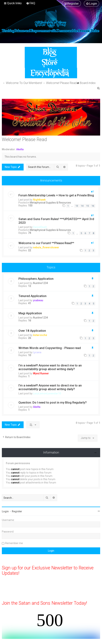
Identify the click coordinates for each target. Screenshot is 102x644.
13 (77, 206)
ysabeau (38, 300)
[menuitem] (31, 3)
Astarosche (40, 335)
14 (82, 206)
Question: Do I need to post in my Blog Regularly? (53, 402)
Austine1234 (40, 283)
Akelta (20, 149)
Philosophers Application (36, 279)
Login (5, 511)
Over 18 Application (32, 331)
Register (17, 511)
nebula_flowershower (46, 247)
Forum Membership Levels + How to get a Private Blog (56, 195)
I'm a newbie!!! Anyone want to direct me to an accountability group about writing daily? (50, 367)
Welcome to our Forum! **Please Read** (46, 243)
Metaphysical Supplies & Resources (50, 203)
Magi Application (30, 313)
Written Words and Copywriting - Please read (50, 348)
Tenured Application (32, 296)
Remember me (14, 543)
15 (87, 206)
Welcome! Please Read (24, 140)
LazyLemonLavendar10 (47, 393)
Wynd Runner (41, 373)
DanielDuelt (40, 227)
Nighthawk (39, 200)
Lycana (37, 352)
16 (93, 206)
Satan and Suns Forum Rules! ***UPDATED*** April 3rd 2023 (56, 221)
